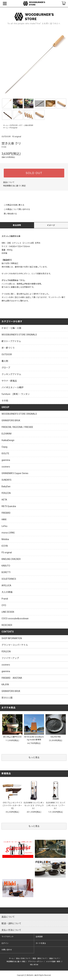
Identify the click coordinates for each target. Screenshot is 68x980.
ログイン (5, 943)
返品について (9, 182)
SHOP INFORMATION (12, 638)
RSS (31, 965)
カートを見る (41, 943)
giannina (6, 671)
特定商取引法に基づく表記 (14, 186)
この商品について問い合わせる (15, 209)
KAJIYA (5, 685)
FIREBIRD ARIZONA (12, 678)
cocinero (6, 665)
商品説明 (17, 225)
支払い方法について (23, 958)
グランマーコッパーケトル (15, 645)
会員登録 (39, 937)
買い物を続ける (8, 214)
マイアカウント (8, 937)
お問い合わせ (7, 950)
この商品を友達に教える (12, 205)
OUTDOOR (14, 125)
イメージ (51, 225)
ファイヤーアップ (10, 658)
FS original (14, 128)
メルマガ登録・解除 (53, 962)
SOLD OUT (34, 173)
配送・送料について (40, 958)
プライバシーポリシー (36, 962)
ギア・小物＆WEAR (26, 125)
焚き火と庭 (7, 698)
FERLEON (6, 651)
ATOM (36, 965)
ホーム (5, 125)
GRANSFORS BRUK (11, 691)
